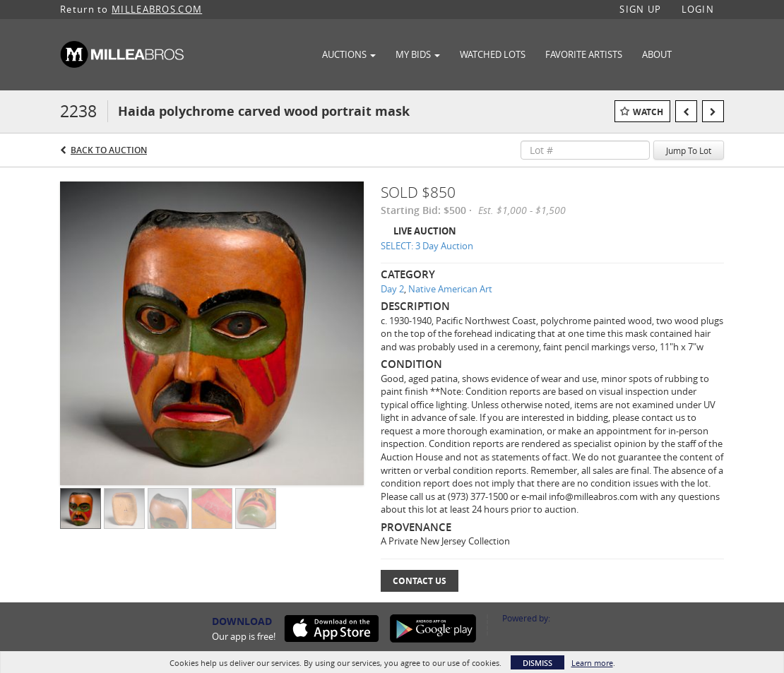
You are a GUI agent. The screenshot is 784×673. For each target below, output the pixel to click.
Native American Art (450, 289)
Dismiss (537, 663)
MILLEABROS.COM (157, 9)
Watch (648, 112)
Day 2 (392, 289)
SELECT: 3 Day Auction (427, 246)
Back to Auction (109, 150)
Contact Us (420, 581)
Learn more (592, 663)
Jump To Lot (689, 150)
